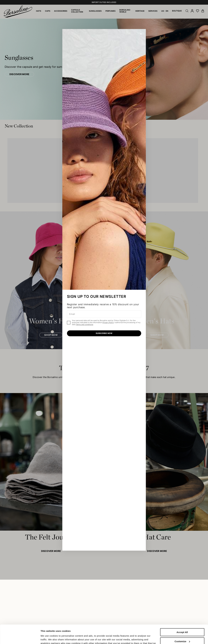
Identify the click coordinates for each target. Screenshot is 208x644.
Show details (48, 638)
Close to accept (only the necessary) (182, 634)
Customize (182, 624)
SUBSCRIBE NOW (104, 333)
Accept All (182, 615)
